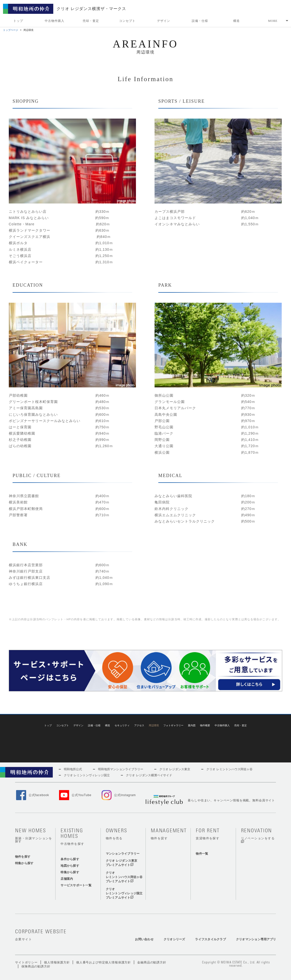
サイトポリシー (26, 953)
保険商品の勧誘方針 (36, 957)
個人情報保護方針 (57, 953)
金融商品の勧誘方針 (152, 953)
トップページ (11, 30)
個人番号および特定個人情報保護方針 (104, 953)
